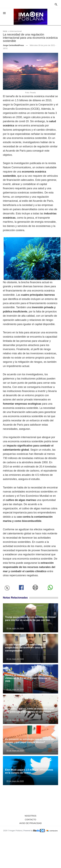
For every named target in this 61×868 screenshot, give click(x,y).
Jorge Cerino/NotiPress (13, 45)
